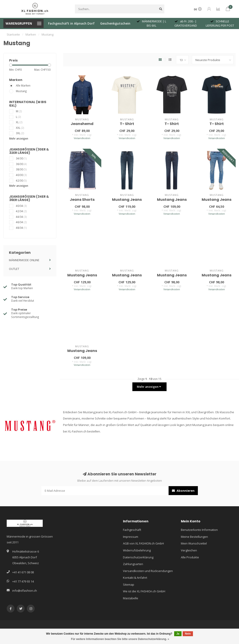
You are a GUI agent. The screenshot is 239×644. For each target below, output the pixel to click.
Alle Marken (23, 85)
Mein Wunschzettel (194, 543)
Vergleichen (189, 550)
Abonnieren (183, 491)
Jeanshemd (82, 124)
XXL (20, 128)
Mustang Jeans (127, 200)
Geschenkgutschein (115, 23)
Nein (188, 634)
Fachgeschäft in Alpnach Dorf (71, 23)
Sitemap (129, 585)
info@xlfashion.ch (25, 591)
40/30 (21, 175)
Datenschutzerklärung (138, 557)
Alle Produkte (190, 557)
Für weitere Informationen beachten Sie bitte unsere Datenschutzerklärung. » (120, 639)
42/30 (21, 180)
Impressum (131, 537)
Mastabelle (131, 598)
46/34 (21, 222)
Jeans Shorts (82, 200)
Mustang (21, 91)
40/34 (21, 206)
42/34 (21, 211)
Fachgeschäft (132, 530)
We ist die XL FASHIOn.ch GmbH (144, 591)
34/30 (21, 158)
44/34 (21, 217)
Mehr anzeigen (19, 138)
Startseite (13, 34)
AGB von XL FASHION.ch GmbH (143, 543)
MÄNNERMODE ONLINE (24, 260)
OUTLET (14, 269)
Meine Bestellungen (194, 537)
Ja (178, 634)
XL (19, 122)
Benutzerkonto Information (199, 530)
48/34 (21, 228)
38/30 (21, 169)
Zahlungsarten (133, 564)
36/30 (21, 164)
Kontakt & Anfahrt (135, 578)
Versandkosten (82, 138)
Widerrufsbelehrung (137, 550)
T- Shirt (127, 124)
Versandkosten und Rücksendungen (148, 571)
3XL (20, 133)
